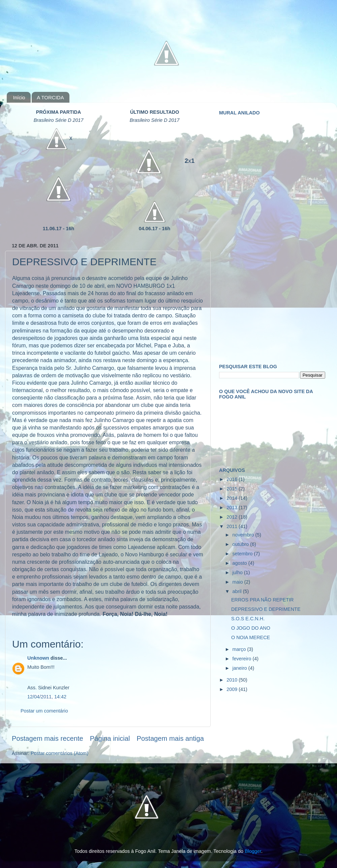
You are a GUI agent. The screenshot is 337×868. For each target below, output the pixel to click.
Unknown (38, 658)
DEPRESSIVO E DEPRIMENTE (266, 609)
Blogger (253, 851)
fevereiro (243, 659)
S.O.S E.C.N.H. (248, 619)
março (240, 649)
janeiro (240, 668)
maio (238, 582)
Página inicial (110, 738)
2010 (233, 680)
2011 (233, 526)
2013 (233, 508)
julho (238, 572)
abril (238, 591)
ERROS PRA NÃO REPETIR (263, 600)
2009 (233, 689)
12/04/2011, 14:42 (47, 697)
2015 (233, 489)
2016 (233, 479)
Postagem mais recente (48, 738)
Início (19, 97)
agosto (240, 563)
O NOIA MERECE (251, 637)
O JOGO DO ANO (251, 628)
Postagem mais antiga (170, 738)
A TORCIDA (50, 97)
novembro (244, 535)
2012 (233, 517)
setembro (243, 554)
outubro (241, 544)
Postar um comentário (44, 711)
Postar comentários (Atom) (59, 753)
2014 (233, 498)
